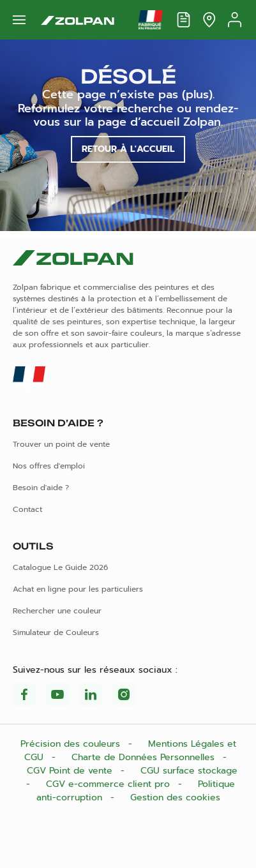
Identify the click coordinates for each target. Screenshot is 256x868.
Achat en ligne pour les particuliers (78, 589)
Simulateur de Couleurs (56, 632)
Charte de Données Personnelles (145, 757)
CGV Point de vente (71, 771)
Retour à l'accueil (128, 149)
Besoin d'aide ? (41, 488)
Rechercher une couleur (57, 611)
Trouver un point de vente (61, 444)
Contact (27, 509)
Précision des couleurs (72, 744)
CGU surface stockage (189, 771)
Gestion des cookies (175, 797)
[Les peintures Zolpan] (78, 20)
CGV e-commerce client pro (109, 784)
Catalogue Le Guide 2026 (60, 567)
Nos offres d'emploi (49, 466)
